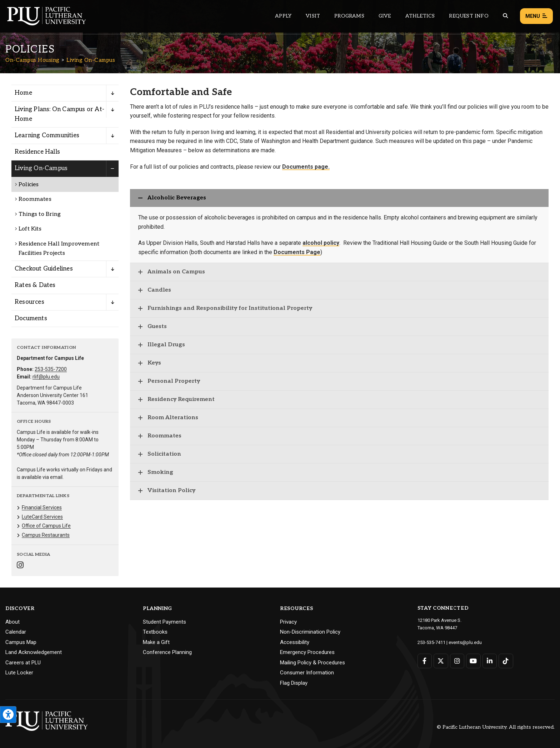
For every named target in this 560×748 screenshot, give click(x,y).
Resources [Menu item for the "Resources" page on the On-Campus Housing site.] (29, 302)
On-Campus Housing (32, 60)
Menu (536, 16)
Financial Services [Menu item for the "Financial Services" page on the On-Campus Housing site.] (42, 507)
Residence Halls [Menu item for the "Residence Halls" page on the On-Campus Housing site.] (37, 152)
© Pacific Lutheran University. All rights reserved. (496, 727)
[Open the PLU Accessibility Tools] (8, 715)
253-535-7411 (431, 642)
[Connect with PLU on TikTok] (506, 661)
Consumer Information (307, 673)
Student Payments (164, 622)
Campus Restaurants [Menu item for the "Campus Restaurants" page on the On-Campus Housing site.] (46, 535)
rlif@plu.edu (46, 377)
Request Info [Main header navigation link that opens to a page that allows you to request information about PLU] (469, 16)
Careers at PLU (23, 663)
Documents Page (297, 252)
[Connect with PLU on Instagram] (457, 661)
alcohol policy (321, 243)
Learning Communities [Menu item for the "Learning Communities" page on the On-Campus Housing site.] (47, 135)
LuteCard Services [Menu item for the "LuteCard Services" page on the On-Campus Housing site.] (42, 517)
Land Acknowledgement (34, 652)
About (12, 622)
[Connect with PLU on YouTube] (473, 661)
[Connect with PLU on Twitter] (441, 661)
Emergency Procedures (307, 652)
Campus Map (21, 642)
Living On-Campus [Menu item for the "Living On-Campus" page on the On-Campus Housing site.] (41, 168)
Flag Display (294, 683)
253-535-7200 (51, 369)
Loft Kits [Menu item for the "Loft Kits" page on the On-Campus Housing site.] (30, 229)
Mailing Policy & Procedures (312, 663)
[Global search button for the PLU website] (505, 16)
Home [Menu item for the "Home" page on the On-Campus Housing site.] (23, 93)
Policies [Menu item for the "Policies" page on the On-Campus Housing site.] (29, 185)
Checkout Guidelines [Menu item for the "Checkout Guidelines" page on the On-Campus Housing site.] (44, 269)
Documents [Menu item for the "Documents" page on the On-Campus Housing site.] (31, 318)
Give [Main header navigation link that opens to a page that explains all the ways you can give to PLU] (385, 16)
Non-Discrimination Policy (310, 632)
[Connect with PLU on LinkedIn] (490, 661)
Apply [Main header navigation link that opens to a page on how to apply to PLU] (283, 16)
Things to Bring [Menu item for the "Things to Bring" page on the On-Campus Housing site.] (40, 214)
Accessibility (295, 642)
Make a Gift (156, 642)
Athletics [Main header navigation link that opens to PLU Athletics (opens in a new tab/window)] (420, 16)
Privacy (288, 622)
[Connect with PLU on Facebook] (425, 661)
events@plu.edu (465, 642)
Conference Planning (167, 652)
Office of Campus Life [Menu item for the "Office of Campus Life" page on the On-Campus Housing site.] (46, 526)
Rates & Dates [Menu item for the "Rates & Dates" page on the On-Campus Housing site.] (35, 285)
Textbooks (155, 632)
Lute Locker (19, 673)
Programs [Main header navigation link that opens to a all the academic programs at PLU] (349, 16)
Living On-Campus (91, 60)
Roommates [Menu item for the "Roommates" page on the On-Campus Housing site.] (35, 199)
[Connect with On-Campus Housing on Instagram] (20, 566)
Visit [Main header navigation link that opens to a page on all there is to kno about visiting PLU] (313, 16)
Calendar (16, 632)
